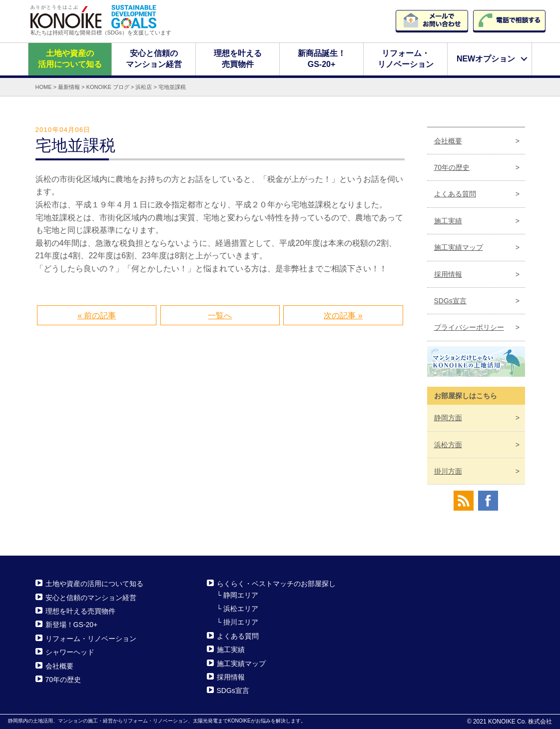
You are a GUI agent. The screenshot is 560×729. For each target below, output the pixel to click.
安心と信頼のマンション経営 (154, 59)
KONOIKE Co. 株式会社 (520, 722)
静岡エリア (241, 595)
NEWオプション (486, 59)
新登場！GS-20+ (72, 625)
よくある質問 (455, 194)
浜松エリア (241, 609)
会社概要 (448, 140)
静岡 (448, 418)
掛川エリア (241, 622)
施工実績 (448, 221)
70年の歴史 (452, 167)
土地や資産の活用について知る (70, 59)
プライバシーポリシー (469, 327)
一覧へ (220, 315)
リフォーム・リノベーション (406, 59)
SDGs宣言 (450, 301)
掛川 (448, 471)
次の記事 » (343, 315)
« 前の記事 (97, 315)
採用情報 (448, 274)
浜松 (448, 444)
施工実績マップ (459, 247)
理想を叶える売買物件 (238, 59)
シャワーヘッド (70, 652)
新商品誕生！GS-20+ (322, 59)
